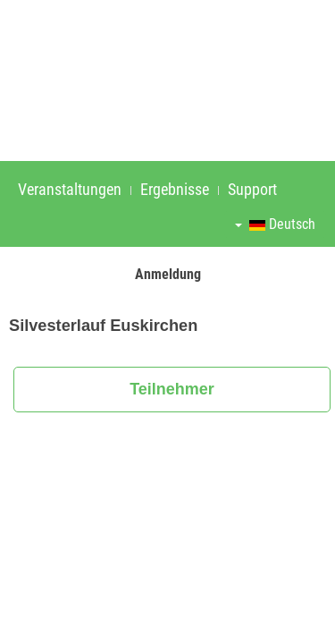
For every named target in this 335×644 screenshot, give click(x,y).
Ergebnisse (175, 189)
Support (252, 189)
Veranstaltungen (70, 189)
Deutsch (275, 224)
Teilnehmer (172, 389)
